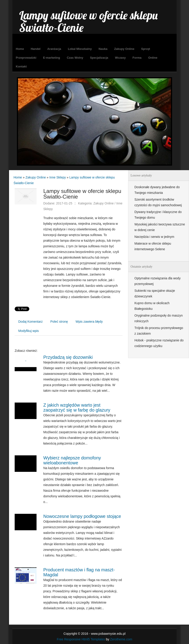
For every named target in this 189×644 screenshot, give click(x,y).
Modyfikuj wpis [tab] (29, 331)
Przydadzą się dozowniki (68, 357)
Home (18, 177)
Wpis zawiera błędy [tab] (89, 322)
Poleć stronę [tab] (59, 322)
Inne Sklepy (58, 177)
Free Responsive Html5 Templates (81, 639)
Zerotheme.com (121, 639)
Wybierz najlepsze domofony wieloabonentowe (72, 460)
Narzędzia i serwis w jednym (154, 237)
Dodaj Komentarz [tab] (30, 322)
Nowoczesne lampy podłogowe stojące (82, 516)
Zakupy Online (36, 177)
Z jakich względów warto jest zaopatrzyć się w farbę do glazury (77, 408)
